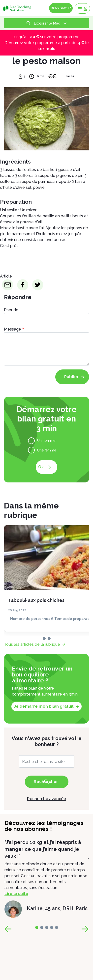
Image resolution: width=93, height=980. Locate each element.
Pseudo (11, 310)
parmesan (21, 234)
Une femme (47, 450)
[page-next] (85, 929)
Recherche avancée (46, 799)
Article (6, 276)
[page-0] (44, 639)
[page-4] (57, 927)
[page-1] (49, 639)
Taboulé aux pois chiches (36, 600)
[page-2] (47, 927)
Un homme (46, 441)
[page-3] (52, 927)
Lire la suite (16, 894)
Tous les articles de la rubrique (32, 644)
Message (13, 329)
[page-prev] (8, 929)
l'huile (41, 234)
